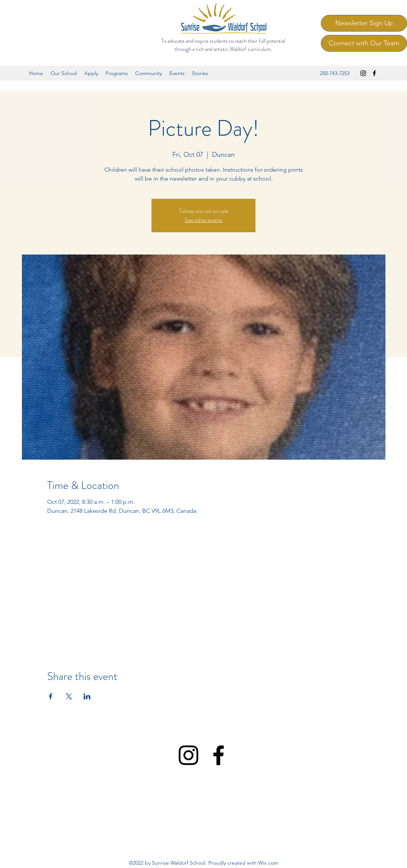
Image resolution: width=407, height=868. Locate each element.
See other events (203, 220)
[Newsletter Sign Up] (364, 23)
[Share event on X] (69, 696)
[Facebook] (374, 73)
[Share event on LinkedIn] (87, 696)
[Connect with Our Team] (364, 43)
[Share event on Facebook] (51, 696)
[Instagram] (363, 73)
